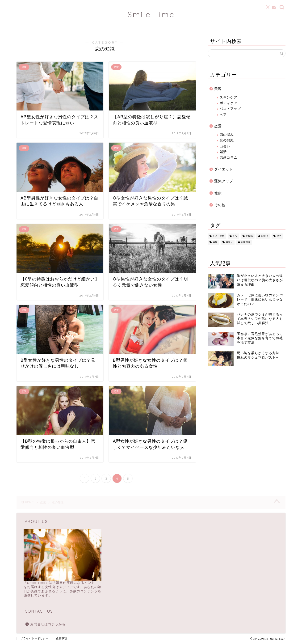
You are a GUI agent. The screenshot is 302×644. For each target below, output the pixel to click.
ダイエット (224, 169)
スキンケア (229, 97)
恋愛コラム (229, 158)
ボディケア (229, 103)
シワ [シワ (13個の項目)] (235, 236)
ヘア (223, 115)
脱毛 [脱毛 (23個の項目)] (279, 236)
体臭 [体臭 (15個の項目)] (215, 242)
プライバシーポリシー (34, 638)
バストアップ (230, 109)
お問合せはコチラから (48, 624)
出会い (225, 146)
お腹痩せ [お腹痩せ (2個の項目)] (246, 242)
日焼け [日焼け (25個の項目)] (264, 236)
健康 (218, 193)
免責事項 (62, 638)
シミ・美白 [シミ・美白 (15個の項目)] (218, 236)
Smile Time (151, 14)
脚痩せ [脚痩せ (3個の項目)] (229, 242)
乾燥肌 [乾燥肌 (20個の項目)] (249, 236)
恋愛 (218, 126)
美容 (218, 89)
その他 (220, 205)
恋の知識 (227, 140)
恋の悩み (227, 135)
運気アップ (224, 181)
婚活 (223, 152)
